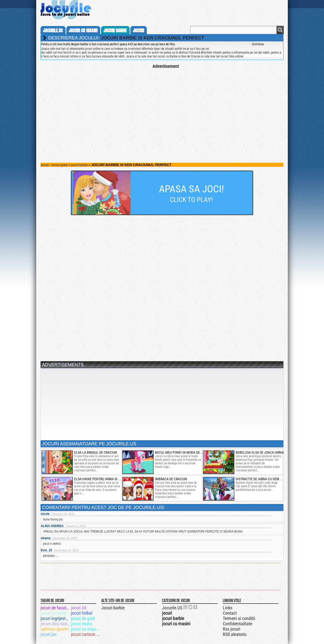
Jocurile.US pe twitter (191, 607)
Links (228, 608)
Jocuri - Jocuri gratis (54, 165)
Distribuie (258, 44)
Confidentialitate (237, 624)
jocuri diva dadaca (55, 624)
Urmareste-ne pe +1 (186, 607)
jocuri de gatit (83, 618)
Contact (230, 613)
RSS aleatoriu (235, 634)
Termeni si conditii (239, 618)
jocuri (138, 31)
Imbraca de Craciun (171, 479)
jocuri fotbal (82, 613)
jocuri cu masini (83, 31)
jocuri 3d (79, 608)
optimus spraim (55, 629)
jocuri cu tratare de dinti (55, 613)
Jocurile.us (53, 31)
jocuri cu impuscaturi (86, 629)
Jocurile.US (172, 608)
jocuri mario (82, 624)
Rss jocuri (231, 629)
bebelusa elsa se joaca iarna (260, 452)
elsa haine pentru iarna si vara (100, 479)
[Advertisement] (162, 103)
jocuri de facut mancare (55, 608)
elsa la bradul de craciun (96, 452)
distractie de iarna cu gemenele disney (268, 479)
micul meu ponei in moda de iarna (182, 452)
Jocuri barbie (113, 608)
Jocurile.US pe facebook (196, 607)
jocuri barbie (115, 31)
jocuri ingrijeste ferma (55, 618)
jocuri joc (49, 634)
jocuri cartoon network (86, 634)
